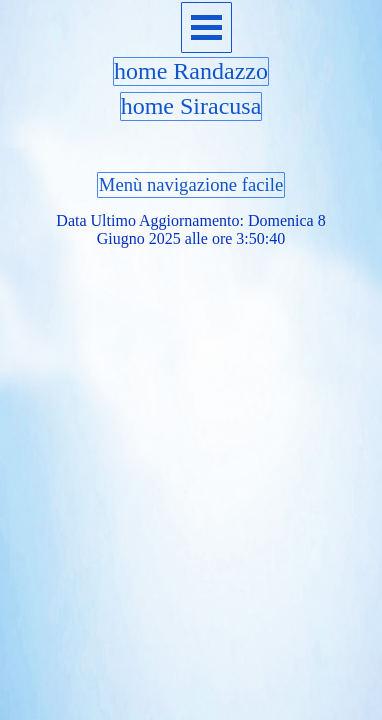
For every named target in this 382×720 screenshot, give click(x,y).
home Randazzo (191, 71)
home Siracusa (191, 106)
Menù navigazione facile (191, 184)
